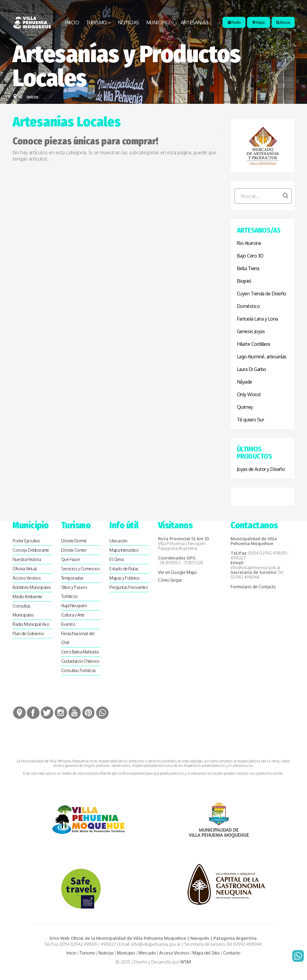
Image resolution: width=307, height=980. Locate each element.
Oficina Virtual (25, 569)
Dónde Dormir (74, 541)
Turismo (96, 23)
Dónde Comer (74, 550)
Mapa (259, 22)
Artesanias (194, 23)
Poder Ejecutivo (26, 541)
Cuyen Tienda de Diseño (262, 294)
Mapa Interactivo (124, 550)
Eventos (68, 624)
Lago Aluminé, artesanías (262, 357)
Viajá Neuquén (74, 606)
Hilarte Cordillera (253, 344)
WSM (186, 962)
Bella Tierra (248, 268)
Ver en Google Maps (177, 572)
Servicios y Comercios (81, 569)
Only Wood (249, 394)
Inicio (72, 23)
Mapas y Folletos (124, 578)
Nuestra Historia (27, 559)
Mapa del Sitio (206, 953)
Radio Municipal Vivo (31, 624)
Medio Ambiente (27, 597)
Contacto (232, 953)
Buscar (283, 22)
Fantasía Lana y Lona (257, 319)
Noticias (128, 23)
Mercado (147, 953)
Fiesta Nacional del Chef (78, 638)
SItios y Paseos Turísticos (74, 592)
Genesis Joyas (251, 331)
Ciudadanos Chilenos (80, 661)
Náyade (244, 382)
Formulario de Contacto (253, 587)
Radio (234, 22)
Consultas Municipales (23, 610)
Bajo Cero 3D (250, 256)
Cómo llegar (170, 580)
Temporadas (72, 578)
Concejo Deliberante (31, 550)
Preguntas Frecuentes (129, 587)
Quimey (245, 407)
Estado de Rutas (124, 569)
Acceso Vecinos (27, 578)
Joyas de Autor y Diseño (261, 469)
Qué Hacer (71, 559)
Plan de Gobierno (28, 633)
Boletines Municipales (32, 587)
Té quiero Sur (250, 420)
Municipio (158, 23)
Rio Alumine (249, 243)
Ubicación (118, 541)
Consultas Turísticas (79, 670)
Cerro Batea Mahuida (80, 652)
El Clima (116, 559)
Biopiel (244, 281)
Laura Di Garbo (252, 369)
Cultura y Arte (73, 615)
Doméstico (248, 306)
